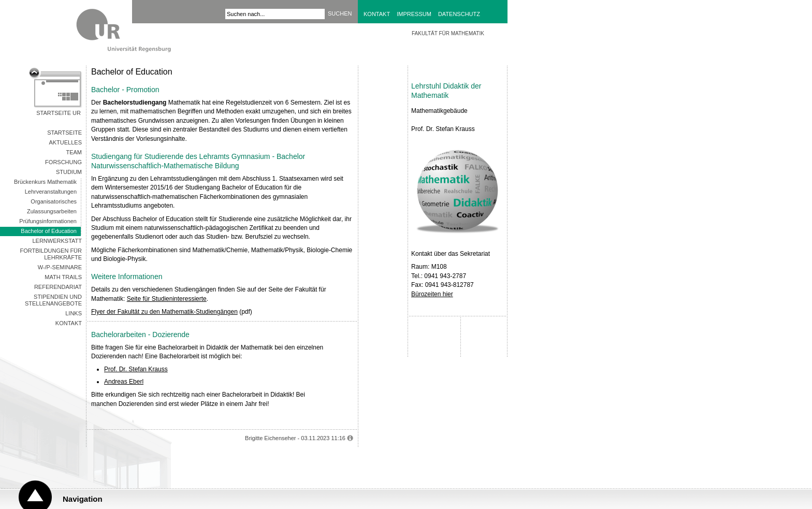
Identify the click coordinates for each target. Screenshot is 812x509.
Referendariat (58, 287)
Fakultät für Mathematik (448, 33)
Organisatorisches (54, 201)
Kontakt (377, 14)
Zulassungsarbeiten (52, 211)
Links (74, 313)
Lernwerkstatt (57, 241)
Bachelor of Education (49, 231)
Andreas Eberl (124, 382)
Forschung (63, 162)
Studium (69, 172)
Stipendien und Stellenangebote (53, 300)
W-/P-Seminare (60, 267)
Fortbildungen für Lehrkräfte (51, 254)
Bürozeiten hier (432, 294)
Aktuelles (65, 142)
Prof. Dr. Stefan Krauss (136, 369)
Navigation (83, 499)
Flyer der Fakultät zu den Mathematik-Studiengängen (164, 312)
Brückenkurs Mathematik (45, 182)
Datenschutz (459, 14)
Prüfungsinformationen (48, 221)
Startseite (64, 133)
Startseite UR (59, 113)
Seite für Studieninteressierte (167, 299)
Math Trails (63, 277)
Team (74, 152)
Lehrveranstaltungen (51, 192)
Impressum (414, 14)
